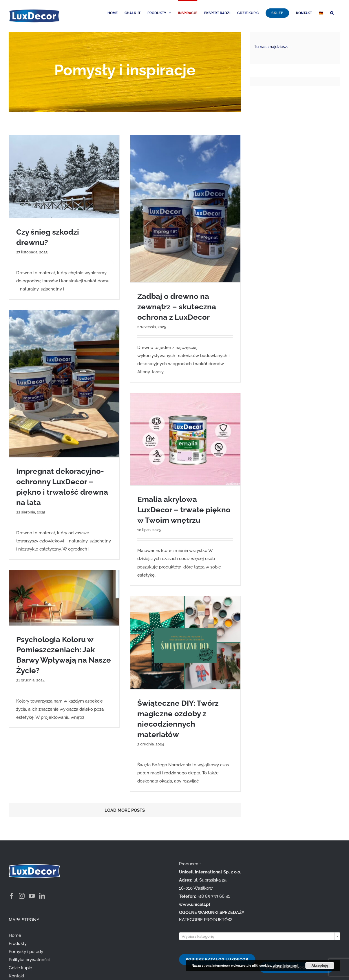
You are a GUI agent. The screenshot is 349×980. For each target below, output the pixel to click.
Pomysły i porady (26, 952)
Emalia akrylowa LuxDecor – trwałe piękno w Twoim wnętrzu (184, 510)
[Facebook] (12, 896)
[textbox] (260, 937)
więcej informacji (286, 966)
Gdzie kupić (20, 968)
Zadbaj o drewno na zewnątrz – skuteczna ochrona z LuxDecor (177, 307)
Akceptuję (320, 966)
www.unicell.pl (195, 904)
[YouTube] (32, 896)
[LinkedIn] (42, 896)
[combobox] (260, 936)
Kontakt (17, 976)
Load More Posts (125, 810)
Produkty (18, 944)
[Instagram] (22, 896)
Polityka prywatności (29, 960)
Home (15, 935)
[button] (332, 12)
